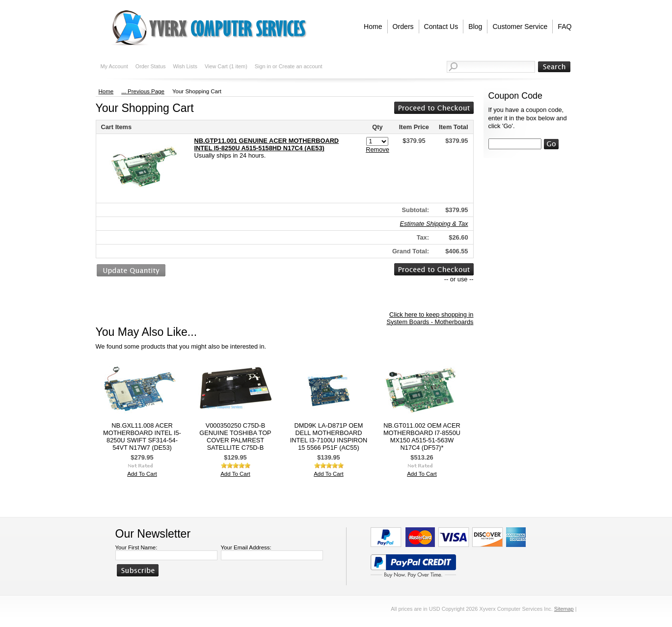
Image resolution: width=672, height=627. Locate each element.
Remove (377, 150)
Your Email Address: (246, 547)
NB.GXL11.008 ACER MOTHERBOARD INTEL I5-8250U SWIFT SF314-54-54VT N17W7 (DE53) (142, 436)
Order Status (151, 66)
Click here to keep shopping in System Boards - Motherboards (430, 318)
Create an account (301, 66)
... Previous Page (143, 91)
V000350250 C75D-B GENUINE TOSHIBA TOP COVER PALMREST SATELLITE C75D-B (235, 436)
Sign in (263, 66)
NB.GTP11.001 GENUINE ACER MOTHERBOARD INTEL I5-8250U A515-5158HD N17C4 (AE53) (267, 144)
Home (106, 91)
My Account (114, 66)
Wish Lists (185, 66)
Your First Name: (136, 547)
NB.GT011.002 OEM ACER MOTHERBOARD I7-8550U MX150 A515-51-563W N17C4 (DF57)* (422, 436)
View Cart (226, 66)
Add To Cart (142, 474)
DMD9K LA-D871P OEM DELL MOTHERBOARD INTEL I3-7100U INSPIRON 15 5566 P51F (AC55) (329, 436)
